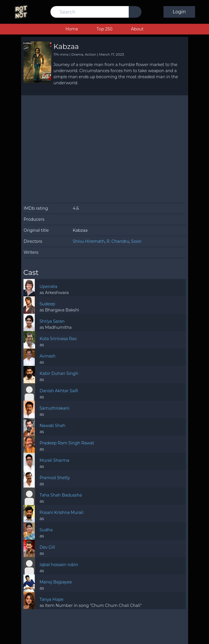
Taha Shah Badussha (61, 495)
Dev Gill (47, 547)
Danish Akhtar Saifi (59, 391)
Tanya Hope (51, 599)
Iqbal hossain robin (59, 565)
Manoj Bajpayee (56, 582)
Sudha (46, 530)
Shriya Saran (52, 321)
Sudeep (47, 304)
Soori (136, 241)
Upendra (48, 287)
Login (179, 12)
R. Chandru (118, 241)
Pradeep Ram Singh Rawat (67, 443)
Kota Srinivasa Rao (58, 339)
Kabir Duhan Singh (59, 373)
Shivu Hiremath (89, 241)
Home (72, 29)
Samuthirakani (54, 408)
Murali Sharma (54, 460)
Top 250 (104, 29)
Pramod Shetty (55, 478)
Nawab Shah (52, 426)
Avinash (47, 356)
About (137, 29)
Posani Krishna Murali (61, 512)
